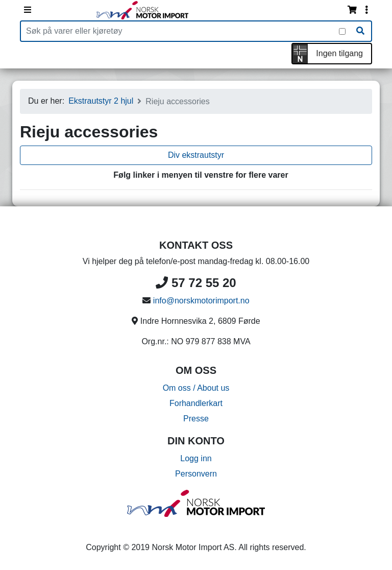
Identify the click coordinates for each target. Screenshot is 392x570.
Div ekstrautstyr (196, 155)
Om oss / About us (196, 388)
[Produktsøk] (180, 31)
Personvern (196, 474)
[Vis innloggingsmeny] (366, 10)
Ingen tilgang (339, 53)
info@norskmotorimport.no (201, 301)
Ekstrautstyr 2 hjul (101, 101)
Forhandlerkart (196, 403)
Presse (196, 419)
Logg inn (196, 458)
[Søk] (360, 31)
